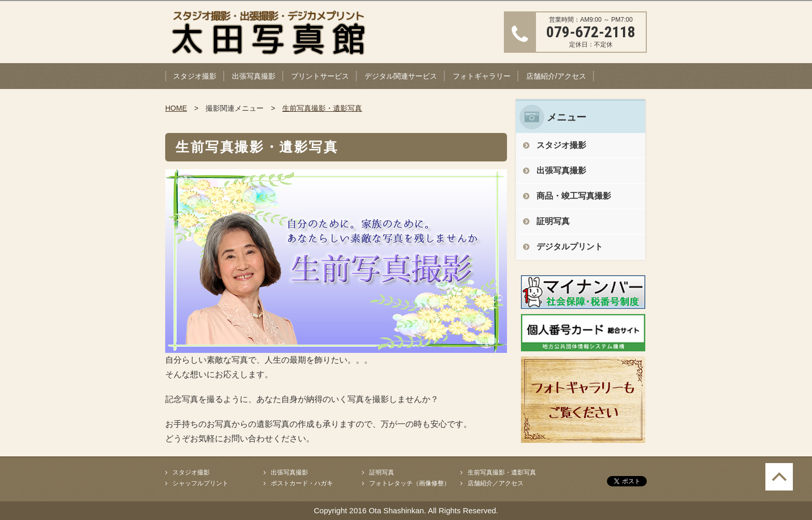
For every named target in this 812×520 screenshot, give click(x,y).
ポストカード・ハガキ (302, 483)
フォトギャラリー (482, 76)
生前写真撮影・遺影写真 (322, 108)
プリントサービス (320, 76)
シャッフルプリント (200, 483)
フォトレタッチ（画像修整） (410, 483)
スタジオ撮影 (195, 76)
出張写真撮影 (254, 76)
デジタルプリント (570, 247)
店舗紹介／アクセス (496, 483)
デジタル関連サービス (401, 76)
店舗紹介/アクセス (556, 76)
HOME (176, 108)
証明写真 (553, 221)
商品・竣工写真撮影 (574, 196)
